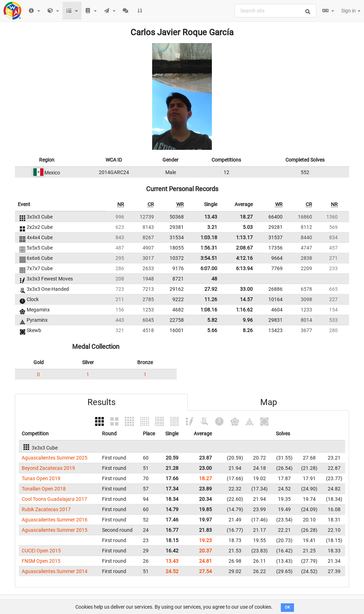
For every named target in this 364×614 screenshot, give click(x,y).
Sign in (351, 11)
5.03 (248, 227)
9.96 (248, 320)
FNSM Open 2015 (41, 561)
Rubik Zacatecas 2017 (46, 509)
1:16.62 (244, 310)
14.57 (246, 299)
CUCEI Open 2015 (41, 551)
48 (214, 279)
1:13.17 (244, 237)
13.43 (211, 217)
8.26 (248, 330)
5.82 (212, 320)
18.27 (246, 217)
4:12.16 (244, 258)
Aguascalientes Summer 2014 (55, 571)
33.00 (246, 289)
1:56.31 (209, 248)
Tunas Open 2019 (41, 478)
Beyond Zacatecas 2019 (48, 468)
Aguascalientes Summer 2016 (55, 520)
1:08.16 (209, 310)
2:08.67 (244, 248)
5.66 (212, 330)
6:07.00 (209, 268)
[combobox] (275, 11)
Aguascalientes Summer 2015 (55, 530)
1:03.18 (209, 237)
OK (287, 607)
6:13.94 (244, 268)
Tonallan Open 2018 (44, 489)
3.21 (212, 227)
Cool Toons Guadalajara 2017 (54, 499)
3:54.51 (209, 258)
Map (269, 402)
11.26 (211, 299)
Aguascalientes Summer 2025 (55, 458)
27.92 (211, 289)
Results (101, 402)
